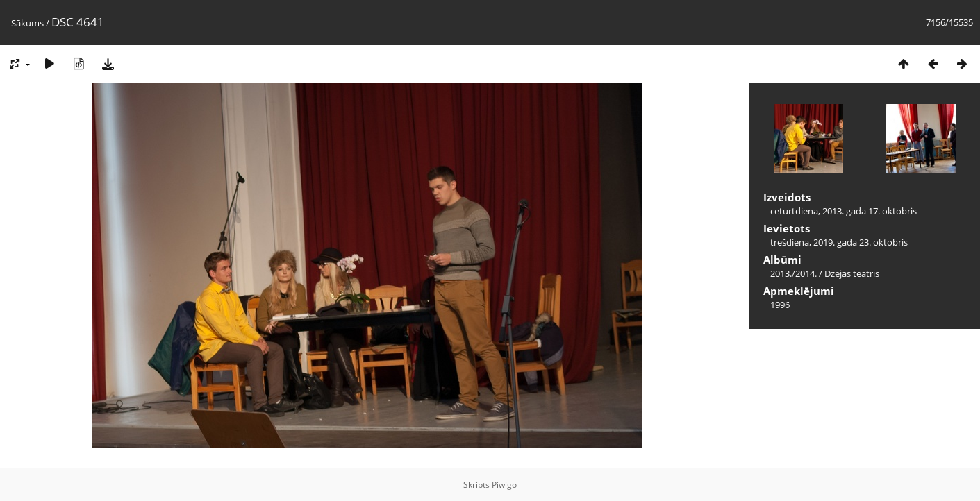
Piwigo (504, 485)
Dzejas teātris (852, 273)
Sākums (27, 23)
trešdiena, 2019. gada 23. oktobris (839, 242)
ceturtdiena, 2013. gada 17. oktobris (844, 211)
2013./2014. (794, 273)
